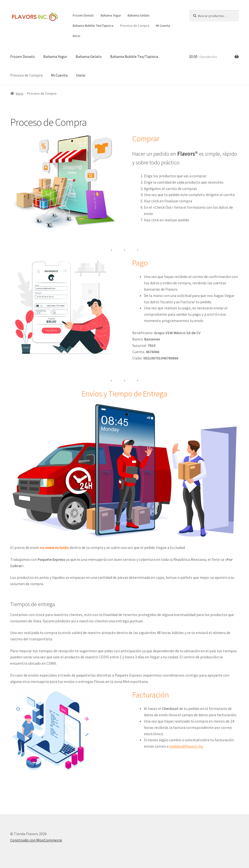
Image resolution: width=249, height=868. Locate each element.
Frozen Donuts (83, 15)
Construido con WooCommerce (36, 840)
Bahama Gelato (139, 15)
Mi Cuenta (163, 26)
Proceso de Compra (135, 26)
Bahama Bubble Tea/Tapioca (93, 26)
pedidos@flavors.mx (186, 746)
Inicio (76, 36)
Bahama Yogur (111, 15)
